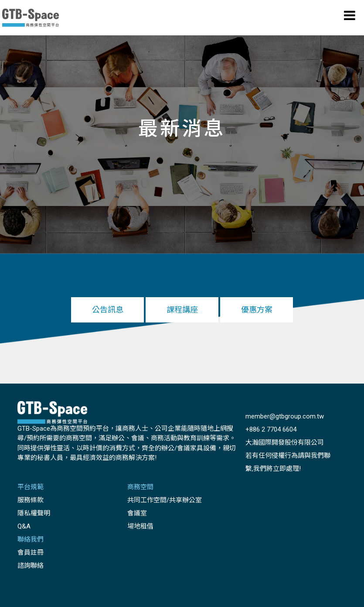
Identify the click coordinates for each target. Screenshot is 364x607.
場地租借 (140, 526)
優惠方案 (257, 310)
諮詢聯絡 (31, 566)
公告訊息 (108, 310)
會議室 (137, 513)
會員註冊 (31, 552)
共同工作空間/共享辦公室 (165, 500)
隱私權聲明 (34, 513)
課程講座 (182, 310)
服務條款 (31, 500)
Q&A (24, 526)
